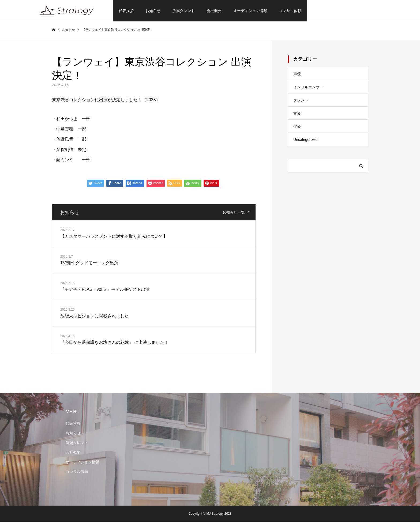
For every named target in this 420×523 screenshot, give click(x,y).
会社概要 (214, 11)
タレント (301, 101)
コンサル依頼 (290, 11)
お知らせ (153, 11)
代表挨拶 (126, 11)
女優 (297, 115)
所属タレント (183, 11)
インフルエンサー (308, 88)
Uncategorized (305, 141)
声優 (297, 75)
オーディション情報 (250, 11)
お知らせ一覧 (234, 214)
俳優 (297, 128)
